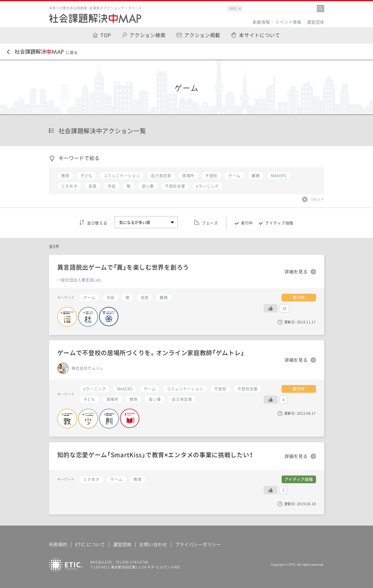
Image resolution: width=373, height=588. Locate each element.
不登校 (220, 389)
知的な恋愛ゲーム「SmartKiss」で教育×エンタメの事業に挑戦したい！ (155, 454)
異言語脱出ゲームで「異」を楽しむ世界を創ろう (123, 267)
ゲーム (150, 389)
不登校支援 (247, 389)
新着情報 (261, 22)
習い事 (155, 399)
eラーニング (95, 389)
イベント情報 (288, 22)
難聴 (164, 297)
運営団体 (316, 22)
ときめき (92, 479)
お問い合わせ (153, 544)
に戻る (42, 52)
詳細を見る (296, 360)
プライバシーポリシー (198, 544)
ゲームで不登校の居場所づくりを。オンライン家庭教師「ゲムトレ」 (151, 352)
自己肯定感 (182, 399)
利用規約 (58, 544)
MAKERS (125, 389)
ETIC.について (90, 544)
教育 (134, 399)
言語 (145, 297)
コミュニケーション (185, 389)
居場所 (113, 399)
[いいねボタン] (271, 400)
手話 (111, 297)
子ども (89, 399)
